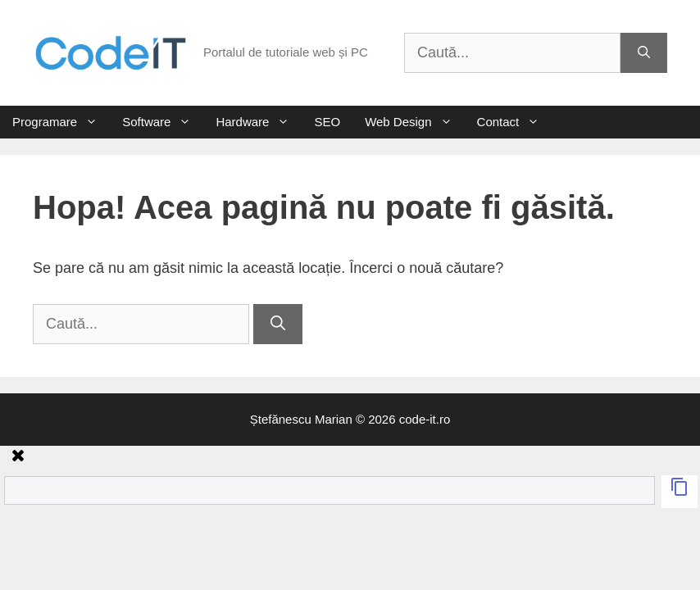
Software (163, 122)
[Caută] (644, 53)
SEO (327, 122)
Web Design (414, 122)
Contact (515, 122)
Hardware (259, 122)
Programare (61, 122)
